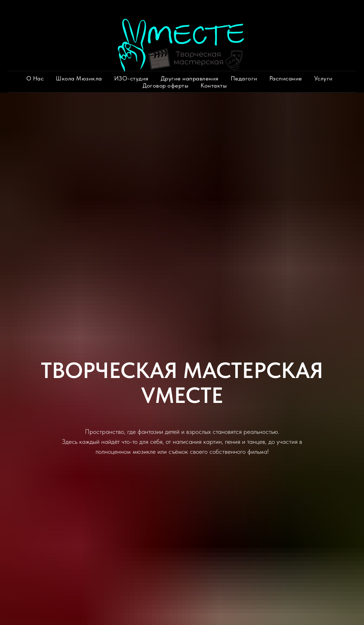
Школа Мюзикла (79, 78)
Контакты (214, 85)
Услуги (323, 78)
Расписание (286, 78)
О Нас (35, 78)
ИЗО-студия (131, 78)
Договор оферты (165, 85)
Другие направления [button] (190, 78)
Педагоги (244, 78)
